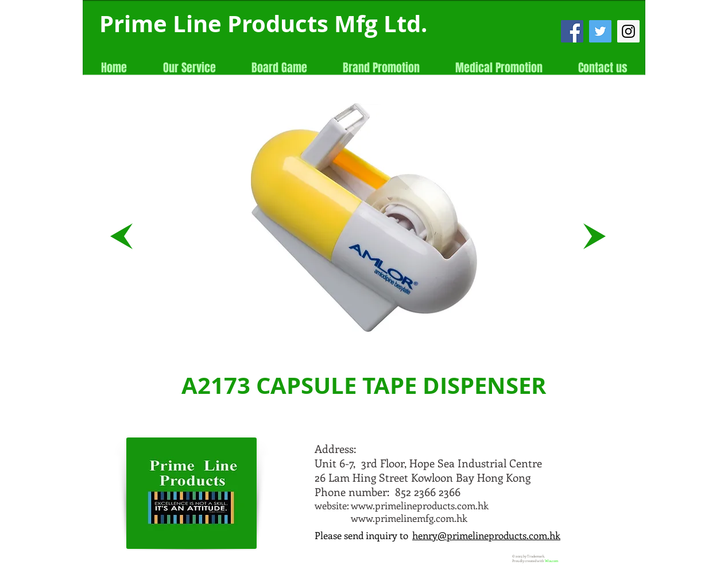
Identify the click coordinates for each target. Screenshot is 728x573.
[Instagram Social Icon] (628, 31)
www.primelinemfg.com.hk (409, 518)
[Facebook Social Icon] (572, 31)
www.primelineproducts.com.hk (420, 505)
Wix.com (551, 561)
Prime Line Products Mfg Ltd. (263, 24)
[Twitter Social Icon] (600, 31)
